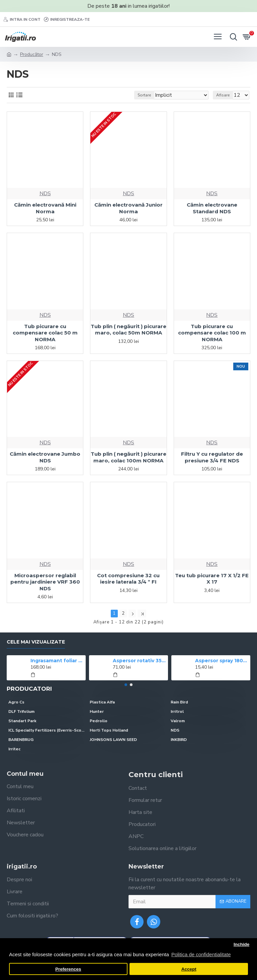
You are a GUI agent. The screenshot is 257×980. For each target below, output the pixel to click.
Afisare (223, 95)
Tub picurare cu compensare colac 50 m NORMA (45, 333)
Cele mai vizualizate (36, 642)
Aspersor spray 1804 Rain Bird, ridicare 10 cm (222, 661)
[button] (126, 685)
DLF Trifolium (21, 711)
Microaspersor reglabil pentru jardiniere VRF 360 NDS (45, 582)
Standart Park (22, 721)
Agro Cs (16, 702)
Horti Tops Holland (109, 730)
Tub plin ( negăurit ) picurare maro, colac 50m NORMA (128, 330)
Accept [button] (189, 969)
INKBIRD (179, 740)
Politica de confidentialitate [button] (201, 954)
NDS (45, 194)
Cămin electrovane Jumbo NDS (45, 457)
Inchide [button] (241, 944)
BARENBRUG (21, 740)
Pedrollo (99, 721)
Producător (32, 54)
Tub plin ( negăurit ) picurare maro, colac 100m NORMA (128, 457)
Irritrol (177, 711)
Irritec (14, 749)
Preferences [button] (68, 969)
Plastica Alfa (102, 702)
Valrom (178, 721)
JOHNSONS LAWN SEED (113, 740)
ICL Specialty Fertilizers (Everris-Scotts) (47, 730)
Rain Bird (179, 702)
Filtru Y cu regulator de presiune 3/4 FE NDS (212, 457)
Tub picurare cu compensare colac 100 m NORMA (212, 333)
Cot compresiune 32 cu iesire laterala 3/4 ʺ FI (128, 579)
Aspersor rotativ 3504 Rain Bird (139, 661)
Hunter (97, 711)
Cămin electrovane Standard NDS (212, 208)
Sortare (144, 95)
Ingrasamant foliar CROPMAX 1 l (57, 661)
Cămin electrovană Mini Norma (45, 208)
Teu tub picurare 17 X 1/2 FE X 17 (212, 579)
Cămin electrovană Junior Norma (128, 208)
